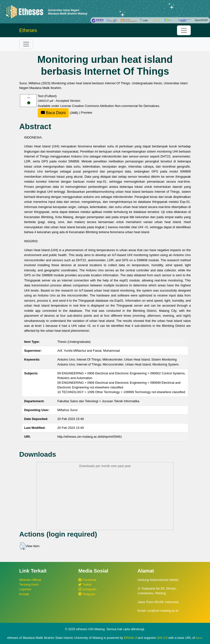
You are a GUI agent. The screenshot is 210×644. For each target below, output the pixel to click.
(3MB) (58, 113)
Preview (87, 113)
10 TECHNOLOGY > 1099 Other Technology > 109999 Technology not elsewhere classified (121, 392)
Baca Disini (53, 113)
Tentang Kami (29, 584)
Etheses (28, 30)
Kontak (24, 594)
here (199, 638)
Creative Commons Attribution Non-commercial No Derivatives (115, 106)
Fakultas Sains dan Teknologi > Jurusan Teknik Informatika (98, 401)
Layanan (25, 589)
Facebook (87, 580)
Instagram (87, 589)
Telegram (87, 594)
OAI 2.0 (162, 638)
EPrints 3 (130, 638)
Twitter (85, 584)
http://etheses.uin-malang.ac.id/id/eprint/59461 (90, 437)
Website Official (30, 580)
